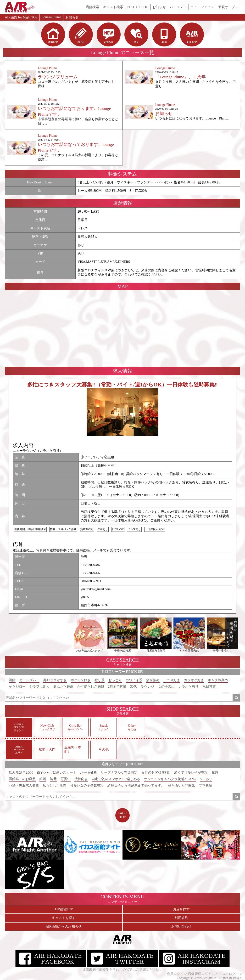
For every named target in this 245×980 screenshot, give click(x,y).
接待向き (81, 779)
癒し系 (100, 680)
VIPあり (206, 779)
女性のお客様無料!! (156, 773)
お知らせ (159, 7)
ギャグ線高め (218, 680)
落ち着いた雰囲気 (182, 785)
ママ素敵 (206, 785)
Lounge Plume (51, 17)
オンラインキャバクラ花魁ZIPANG (170, 779)
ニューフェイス (202, 7)
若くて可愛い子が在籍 (191, 773)
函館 (12, 680)
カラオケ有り (189, 687)
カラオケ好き (194, 680)
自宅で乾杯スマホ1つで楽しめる (116, 779)
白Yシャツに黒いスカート (57, 773)
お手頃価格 (89, 773)
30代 (134, 687)
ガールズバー (29, 680)
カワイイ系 (134, 680)
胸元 (53, 779)
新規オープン (228, 7)
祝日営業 (209, 687)
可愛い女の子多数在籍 (87, 785)
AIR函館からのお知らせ (64, 926)
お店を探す (181, 909)
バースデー (178, 7)
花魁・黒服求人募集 (24, 785)
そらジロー (17, 687)
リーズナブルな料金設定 (119, 773)
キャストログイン (229, 974)
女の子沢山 (166, 687)
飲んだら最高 (63, 687)
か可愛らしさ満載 (91, 687)
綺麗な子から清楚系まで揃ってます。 (136, 785)
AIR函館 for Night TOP (21, 17)
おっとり (115, 680)
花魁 (215, 773)
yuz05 (85, 597)
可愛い (66, 779)
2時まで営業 (117, 687)
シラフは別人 (39, 687)
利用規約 (181, 918)
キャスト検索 (113, 7)
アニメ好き (172, 680)
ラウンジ (147, 687)
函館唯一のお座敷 (22, 779)
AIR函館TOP (64, 909)
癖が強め (153, 680)
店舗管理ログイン (201, 974)
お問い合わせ (181, 926)
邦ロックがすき (55, 680)
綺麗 (43, 779)
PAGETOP (122, 815)
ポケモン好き (81, 680)
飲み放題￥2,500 (21, 773)
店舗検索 (92, 7)
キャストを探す (64, 918)
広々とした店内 (55, 785)
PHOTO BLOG (138, 7)
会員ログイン (177, 974)
